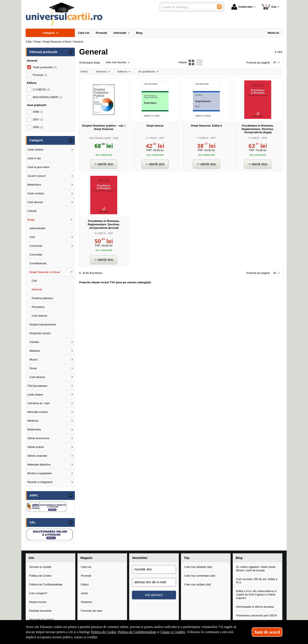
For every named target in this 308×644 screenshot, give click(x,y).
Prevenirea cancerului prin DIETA (257, 615)
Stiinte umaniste (37, 456)
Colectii (32, 211)
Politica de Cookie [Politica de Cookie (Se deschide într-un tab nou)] (104, 632)
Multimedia (34, 429)
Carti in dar (34, 158)
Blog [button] (239, 558)
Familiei (34, 342)
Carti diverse (35, 202)
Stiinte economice (38, 438)
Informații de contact (42, 620)
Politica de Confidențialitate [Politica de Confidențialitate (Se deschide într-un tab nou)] (137, 632)
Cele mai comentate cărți (200, 576)
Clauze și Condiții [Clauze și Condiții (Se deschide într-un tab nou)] (173, 632)
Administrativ (37, 228)
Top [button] (187, 558)
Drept (31, 220)
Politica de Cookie (40, 576)
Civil (32, 237)
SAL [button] (33, 522)
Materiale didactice (39, 465)
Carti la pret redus (38, 167)
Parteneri (87, 602)
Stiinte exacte (36, 447)
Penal (33, 368)
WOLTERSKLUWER (100, 138)
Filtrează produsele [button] (43, 52)
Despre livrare (38, 602)
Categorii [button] (36, 140)
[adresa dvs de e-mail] (154, 582)
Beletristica (34, 185)
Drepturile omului (40, 333)
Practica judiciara (42, 298)
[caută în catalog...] (187, 7)
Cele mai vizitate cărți (198, 584)
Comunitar (36, 255)
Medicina (33, 421)
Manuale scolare (38, 412)
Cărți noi (86, 567)
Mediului (35, 351)
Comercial (36, 246)
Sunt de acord (267, 632)
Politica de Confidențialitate (46, 584)
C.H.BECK (151, 138)
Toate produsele (45, 67)
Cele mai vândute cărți (198, 567)
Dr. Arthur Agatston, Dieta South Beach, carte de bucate (256, 569)
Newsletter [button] (140, 558)
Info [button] (31, 558)
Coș (269, 7)
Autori (84, 593)
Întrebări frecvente (40, 611)
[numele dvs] (154, 569)
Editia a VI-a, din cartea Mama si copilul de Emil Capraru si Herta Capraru (256, 594)
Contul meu (242, 7)
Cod (34, 281)
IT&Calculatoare (37, 386)
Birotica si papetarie (40, 473)
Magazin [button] (86, 558)
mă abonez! (154, 595)
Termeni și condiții (40, 567)
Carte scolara (36, 193)
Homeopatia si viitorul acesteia (255, 607)
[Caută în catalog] (219, 7)
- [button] (71, 52)
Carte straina (35, 150)
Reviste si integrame (40, 482)
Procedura (38, 307)
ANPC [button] (34, 495)
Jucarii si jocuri (36, 176)
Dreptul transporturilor (43, 324)
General (37, 289)
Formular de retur (92, 611)
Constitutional (38, 263)
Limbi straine (35, 395)
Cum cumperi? (38, 593)
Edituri (85, 584)
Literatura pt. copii (38, 403)
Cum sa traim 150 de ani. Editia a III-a (257, 581)
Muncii (34, 360)
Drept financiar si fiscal (45, 272)
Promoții (86, 576)
